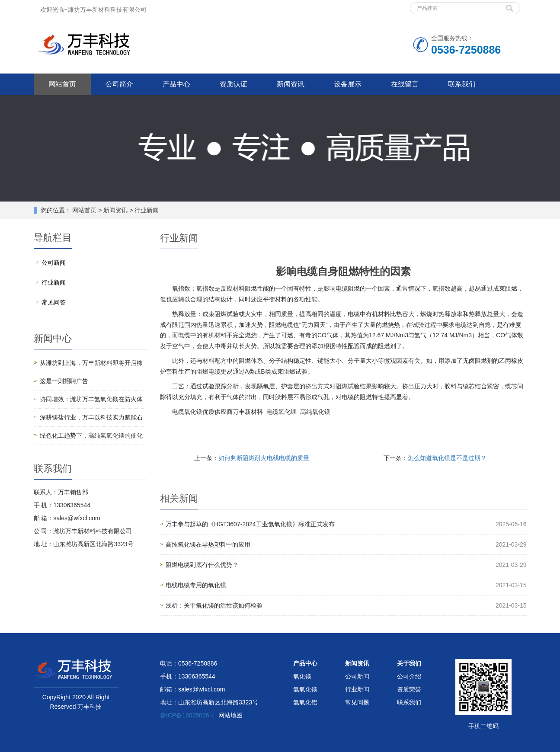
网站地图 (230, 715)
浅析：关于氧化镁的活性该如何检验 (214, 605)
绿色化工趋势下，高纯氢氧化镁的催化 (91, 435)
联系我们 (462, 84)
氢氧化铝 (305, 702)
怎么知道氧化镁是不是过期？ (447, 458)
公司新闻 (54, 262)
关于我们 (409, 663)
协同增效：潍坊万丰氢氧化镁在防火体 (91, 399)
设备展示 (348, 84)
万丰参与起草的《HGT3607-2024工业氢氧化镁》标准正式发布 (250, 524)
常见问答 (54, 302)
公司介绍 (409, 676)
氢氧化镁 (305, 689)
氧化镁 (302, 676)
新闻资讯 (291, 84)
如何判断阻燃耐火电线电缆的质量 (264, 458)
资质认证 (234, 84)
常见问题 (357, 702)
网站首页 (62, 84)
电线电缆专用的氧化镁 (196, 585)
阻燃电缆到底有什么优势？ (202, 565)
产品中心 (176, 84)
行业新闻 (146, 210)
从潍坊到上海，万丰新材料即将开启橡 (91, 363)
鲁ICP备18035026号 (188, 715)
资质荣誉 (409, 689)
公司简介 (119, 84)
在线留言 (405, 84)
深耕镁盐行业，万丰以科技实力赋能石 (91, 417)
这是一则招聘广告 (64, 381)
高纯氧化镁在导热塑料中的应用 (208, 544)
